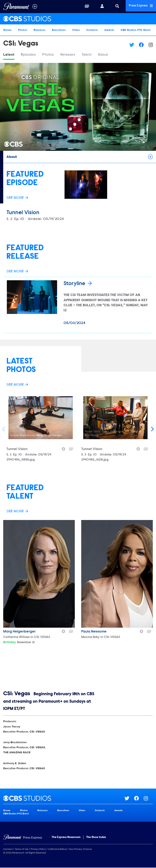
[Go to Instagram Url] (148, 798)
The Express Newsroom (66, 838)
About (114, 55)
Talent (95, 55)
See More (17, 198)
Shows (7, 30)
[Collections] (83, 6)
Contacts (92, 30)
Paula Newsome (94, 632)
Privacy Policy (38, 849)
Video (76, 30)
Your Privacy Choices (80, 849)
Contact (8, 849)
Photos (23, 30)
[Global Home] (16, 6)
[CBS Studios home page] (64, 798)
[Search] (114, 6)
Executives (59, 30)
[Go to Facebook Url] (139, 798)
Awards (109, 30)
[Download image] (64, 449)
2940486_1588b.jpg (21, 460)
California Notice (57, 849)
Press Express (139, 6)
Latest (9, 55)
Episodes (31, 55)
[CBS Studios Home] (78, 19)
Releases (40, 30)
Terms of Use (22, 849)
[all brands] (35, 6)
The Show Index (96, 838)
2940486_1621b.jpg (95, 460)
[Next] (152, 429)
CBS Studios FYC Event (136, 30)
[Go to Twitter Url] (129, 798)
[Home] (23, 838)
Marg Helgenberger (19, 632)
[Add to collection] (71, 449)
